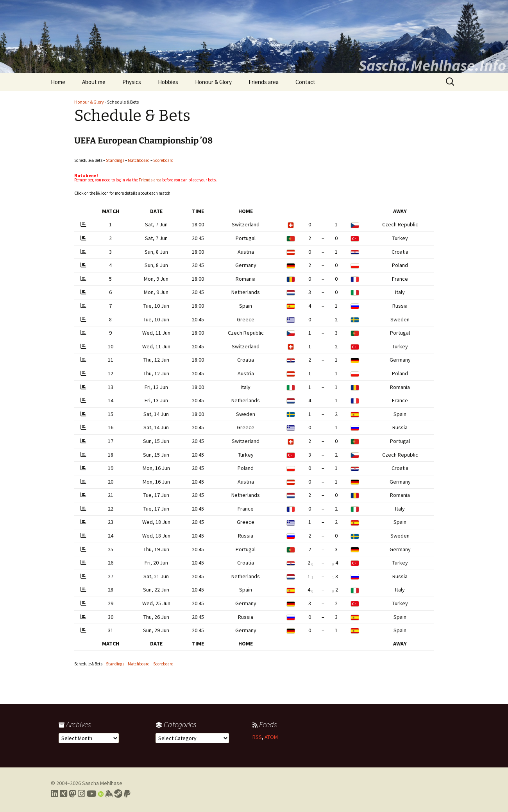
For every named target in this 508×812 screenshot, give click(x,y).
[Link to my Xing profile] (63, 794)
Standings (115, 160)
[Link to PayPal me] (127, 794)
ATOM (271, 737)
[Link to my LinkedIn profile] (55, 794)
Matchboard (139, 160)
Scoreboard (163, 160)
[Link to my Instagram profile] (81, 794)
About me (94, 82)
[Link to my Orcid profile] (101, 794)
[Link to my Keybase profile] (109, 794)
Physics (132, 82)
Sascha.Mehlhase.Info (432, 65)
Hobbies (168, 82)
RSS (257, 737)
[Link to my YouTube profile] (92, 794)
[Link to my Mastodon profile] (72, 794)
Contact (305, 82)
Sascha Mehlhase (102, 783)
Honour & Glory (213, 82)
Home (58, 82)
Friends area (264, 82)
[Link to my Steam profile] (118, 794)
